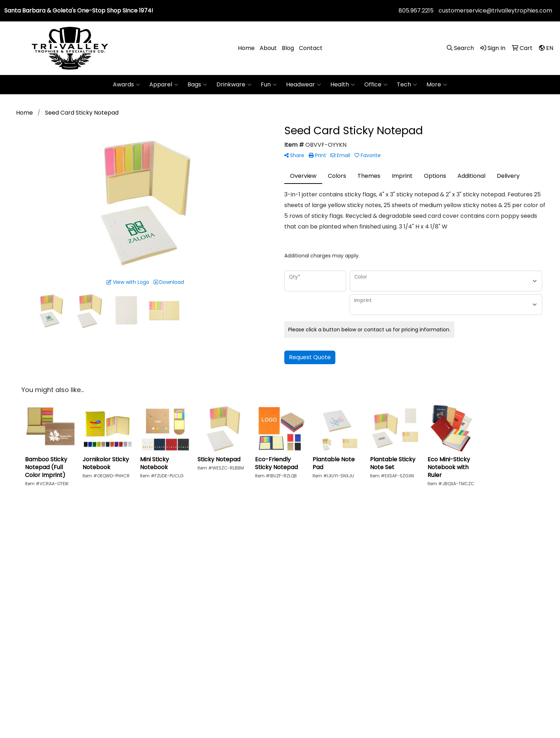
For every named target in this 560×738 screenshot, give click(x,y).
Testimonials (332, 572)
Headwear (304, 85)
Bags (197, 85)
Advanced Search (407, 572)
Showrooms (399, 588)
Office (376, 85)
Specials (394, 557)
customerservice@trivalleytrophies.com (495, 11)
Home (246, 48)
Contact (311, 48)
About (268, 48)
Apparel (164, 85)
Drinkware (234, 85)
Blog (288, 48)
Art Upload (467, 557)
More (437, 85)
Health (343, 85)
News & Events (334, 588)
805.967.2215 (416, 11)
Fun (269, 85)
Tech (407, 85)
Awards (126, 85)
